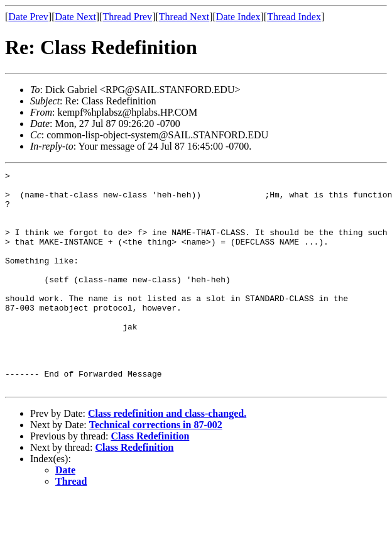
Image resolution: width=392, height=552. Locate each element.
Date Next (76, 17)
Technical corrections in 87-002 (156, 468)
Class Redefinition (150, 479)
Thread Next (184, 17)
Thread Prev (127, 17)
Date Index (238, 17)
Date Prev (28, 17)
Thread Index (294, 17)
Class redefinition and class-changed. (167, 457)
